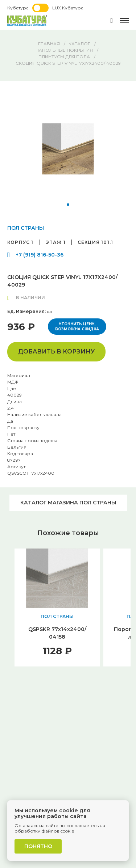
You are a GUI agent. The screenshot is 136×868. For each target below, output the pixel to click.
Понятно (38, 846)
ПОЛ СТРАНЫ (26, 228)
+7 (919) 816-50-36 (40, 255)
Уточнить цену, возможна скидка (77, 327)
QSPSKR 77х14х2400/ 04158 (57, 633)
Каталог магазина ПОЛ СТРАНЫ (68, 503)
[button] (68, 205)
